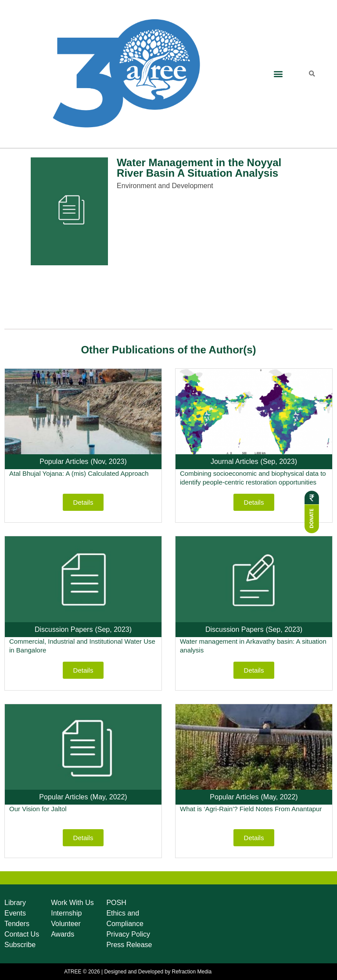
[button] (278, 74)
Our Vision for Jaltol (38, 809)
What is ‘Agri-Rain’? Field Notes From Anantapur (251, 809)
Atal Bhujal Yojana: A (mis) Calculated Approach (79, 473)
